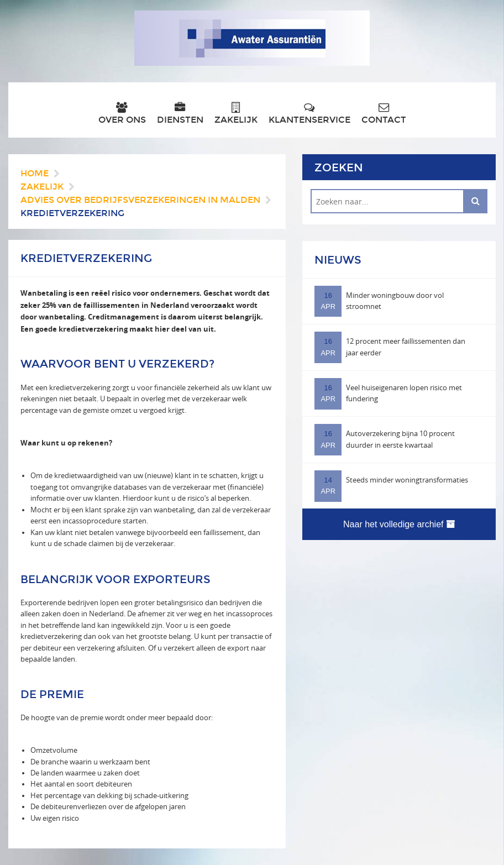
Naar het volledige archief (399, 524)
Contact (384, 114)
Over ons (122, 114)
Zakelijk (236, 114)
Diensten (180, 114)
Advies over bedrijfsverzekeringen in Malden (140, 200)
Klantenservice (309, 114)
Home (35, 173)
